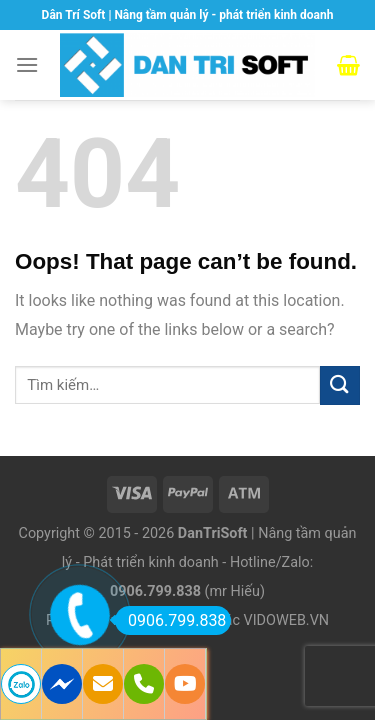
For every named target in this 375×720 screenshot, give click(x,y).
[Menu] (27, 64)
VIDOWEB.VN (287, 620)
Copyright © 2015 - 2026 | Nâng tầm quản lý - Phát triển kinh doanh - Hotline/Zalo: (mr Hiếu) (188, 562)
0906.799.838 (170, 620)
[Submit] (340, 385)
